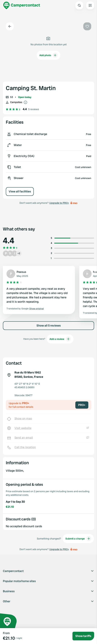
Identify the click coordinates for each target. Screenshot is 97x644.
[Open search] (79, 5)
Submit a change (78, 539)
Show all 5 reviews (49, 326)
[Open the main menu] (90, 5)
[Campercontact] (22, 5)
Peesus (21, 272)
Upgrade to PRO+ (59, 203)
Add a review (60, 339)
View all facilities (20, 191)
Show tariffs (83, 636)
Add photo (48, 55)
